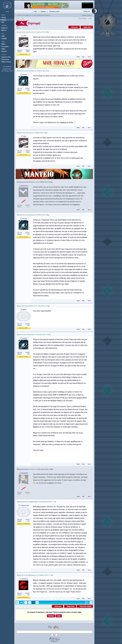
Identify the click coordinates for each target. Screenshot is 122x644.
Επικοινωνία (5, 59)
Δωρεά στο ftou (6, 57)
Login (3, 36)
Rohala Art (4, 28)
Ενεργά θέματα (83, 19)
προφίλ (78, 57)
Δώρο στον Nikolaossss (23, 597)
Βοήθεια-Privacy (6, 62)
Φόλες (3, 44)
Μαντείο (4, 30)
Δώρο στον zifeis (23, 54)
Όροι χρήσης (6, 66)
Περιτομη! (34, 23)
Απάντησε (75, 27)
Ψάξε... (91, 19)
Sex (23, 19)
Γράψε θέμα (87, 27)
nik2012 (31, 306)
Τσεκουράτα (5, 47)
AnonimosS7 (32, 469)
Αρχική (4, 17)
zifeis (30, 32)
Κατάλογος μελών (55, 11)
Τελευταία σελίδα (85, 606)
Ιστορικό (4, 51)
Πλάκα (3, 49)
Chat (3, 22)
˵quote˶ (89, 57)
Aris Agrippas (52, 640)
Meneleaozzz (33, 182)
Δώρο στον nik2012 (23, 328)
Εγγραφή (4, 38)
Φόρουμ (4, 20)
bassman (31, 71)
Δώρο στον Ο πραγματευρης (23, 524)
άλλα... (84, 57)
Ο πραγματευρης (33, 502)
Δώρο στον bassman (23, 93)
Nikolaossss (32, 575)
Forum (18, 19)
